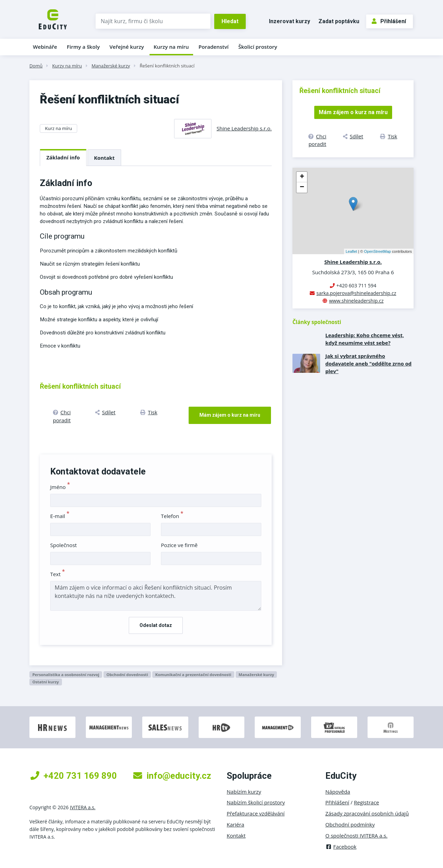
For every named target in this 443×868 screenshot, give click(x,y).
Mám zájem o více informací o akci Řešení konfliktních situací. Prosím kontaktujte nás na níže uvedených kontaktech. (156, 596)
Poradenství (214, 47)
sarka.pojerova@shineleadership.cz (356, 293)
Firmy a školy (83, 47)
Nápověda (338, 792)
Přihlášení (389, 21)
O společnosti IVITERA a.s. (356, 835)
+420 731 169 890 (74, 776)
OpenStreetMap (378, 251)
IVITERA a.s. (83, 807)
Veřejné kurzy (127, 47)
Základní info (63, 157)
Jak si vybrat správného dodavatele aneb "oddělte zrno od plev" (368, 363)
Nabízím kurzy (244, 792)
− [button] (302, 187)
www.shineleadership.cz (356, 301)
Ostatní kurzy (46, 682)
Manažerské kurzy (111, 66)
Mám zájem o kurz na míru (230, 415)
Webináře (45, 47)
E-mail (60, 516)
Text (58, 574)
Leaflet (351, 251)
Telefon (172, 516)
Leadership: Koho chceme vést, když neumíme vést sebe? (365, 339)
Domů (36, 66)
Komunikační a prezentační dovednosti (193, 675)
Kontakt (105, 158)
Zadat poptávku (339, 21)
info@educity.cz (172, 776)
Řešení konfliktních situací (167, 66)
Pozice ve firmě (179, 545)
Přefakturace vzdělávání (256, 813)
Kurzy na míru (171, 47)
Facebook (341, 847)
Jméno (60, 487)
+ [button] (302, 177)
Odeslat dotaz (156, 625)
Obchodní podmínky (350, 824)
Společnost (64, 545)
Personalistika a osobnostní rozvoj (66, 675)
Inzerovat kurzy (290, 21)
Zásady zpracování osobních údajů (367, 813)
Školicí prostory (257, 47)
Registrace (367, 802)
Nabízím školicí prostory (256, 802)
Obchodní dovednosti (127, 675)
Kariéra (236, 824)
